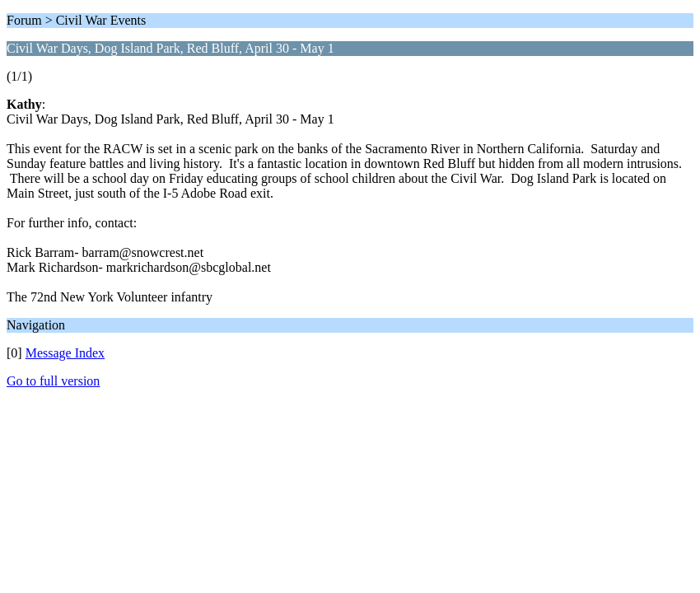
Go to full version (53, 381)
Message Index (65, 353)
